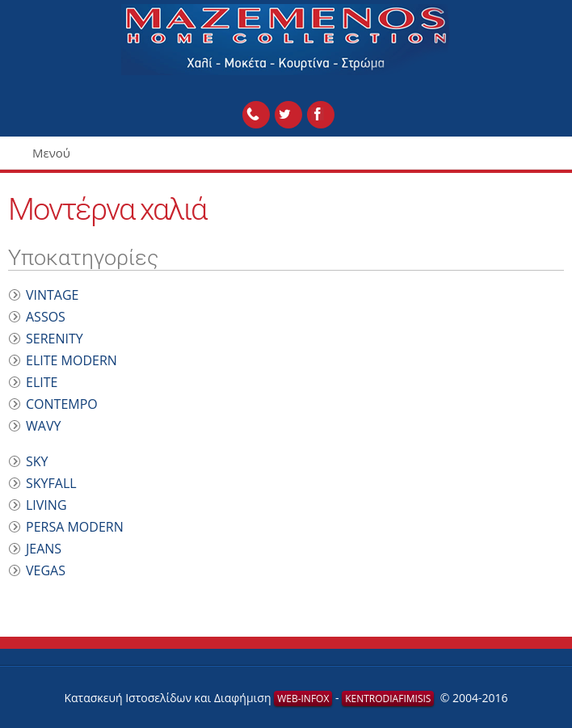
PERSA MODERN (75, 527)
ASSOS (46, 317)
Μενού (51, 153)
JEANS (44, 549)
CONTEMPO (62, 404)
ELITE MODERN (71, 360)
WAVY (43, 426)
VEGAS (46, 570)
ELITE (42, 382)
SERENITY (55, 339)
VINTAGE (53, 295)
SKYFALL (51, 483)
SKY (37, 461)
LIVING (46, 505)
